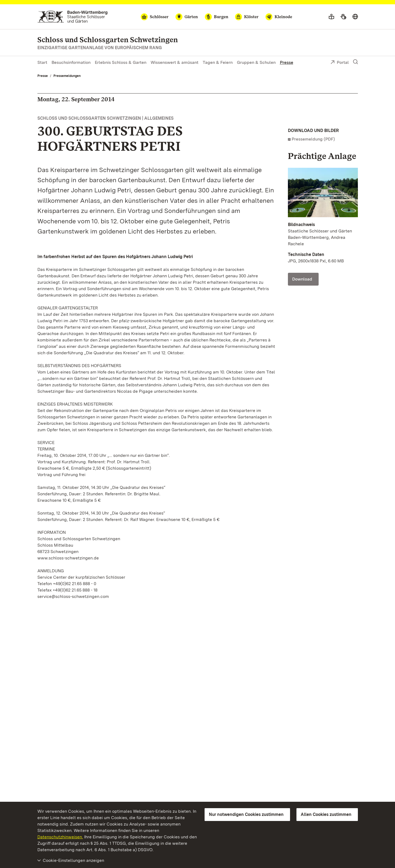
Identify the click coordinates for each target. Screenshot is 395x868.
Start (42, 62)
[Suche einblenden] (355, 62)
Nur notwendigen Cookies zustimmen (246, 814)
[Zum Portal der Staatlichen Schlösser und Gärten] (73, 17)
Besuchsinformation (71, 62)
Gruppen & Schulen (256, 62)
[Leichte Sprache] (331, 17)
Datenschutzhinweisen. (60, 837)
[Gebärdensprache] (343, 17)
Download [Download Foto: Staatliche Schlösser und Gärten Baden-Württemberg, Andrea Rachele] (302, 279)
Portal (340, 63)
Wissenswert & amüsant (175, 62)
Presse (287, 62)
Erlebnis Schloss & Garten (121, 62)
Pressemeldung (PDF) (313, 139)
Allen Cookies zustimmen (326, 814)
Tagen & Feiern (218, 62)
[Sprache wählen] (355, 17)
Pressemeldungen (67, 76)
